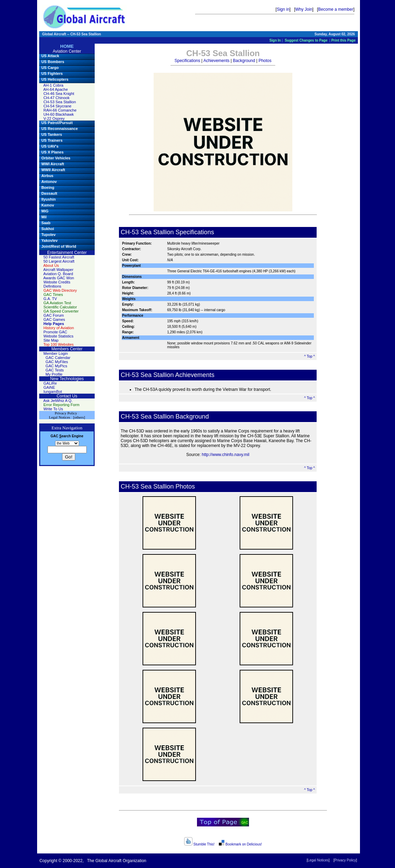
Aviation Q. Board (58, 274)
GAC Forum (54, 315)
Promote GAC (55, 332)
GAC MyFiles (57, 362)
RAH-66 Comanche (60, 110)
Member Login (55, 353)
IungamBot (53, 392)
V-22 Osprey (54, 119)
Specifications (187, 61)
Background (244, 61)
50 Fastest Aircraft (59, 257)
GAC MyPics (56, 366)
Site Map (51, 340)
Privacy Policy (345, 860)
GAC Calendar (58, 358)
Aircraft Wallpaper (58, 270)
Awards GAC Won (59, 278)
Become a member (336, 9)
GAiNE (49, 387)
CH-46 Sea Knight (59, 94)
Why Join (304, 9)
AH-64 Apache (56, 89)
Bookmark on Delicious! (240, 844)
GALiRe (50, 383)
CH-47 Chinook (56, 98)
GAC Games (54, 319)
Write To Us (53, 409)
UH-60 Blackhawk (58, 114)
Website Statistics (58, 336)
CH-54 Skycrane (57, 106)
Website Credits (57, 282)
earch (65, 436)
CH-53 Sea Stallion (60, 102)
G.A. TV (50, 299)
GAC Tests (54, 370)
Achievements (216, 61)
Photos (265, 61)
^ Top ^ (310, 356)
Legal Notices (318, 860)
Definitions (52, 286)
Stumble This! (199, 844)
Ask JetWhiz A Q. (58, 401)
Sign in (283, 9)
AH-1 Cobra (53, 85)
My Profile (54, 374)
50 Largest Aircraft (59, 261)
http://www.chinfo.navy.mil (226, 455)
